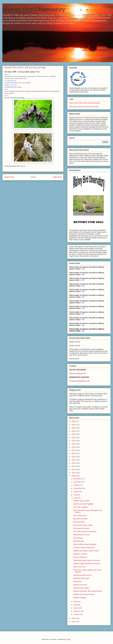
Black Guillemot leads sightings (85, 544)
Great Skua (77, 581)
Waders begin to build (81, 501)
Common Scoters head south (84, 548)
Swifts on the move (80, 585)
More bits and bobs (80, 519)
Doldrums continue (80, 554)
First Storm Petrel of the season (85, 531)
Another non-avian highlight (83, 504)
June (76, 498)
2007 (74, 622)
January (77, 614)
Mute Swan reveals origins (83, 525)
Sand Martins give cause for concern (87, 560)
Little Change (78, 538)
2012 (74, 466)
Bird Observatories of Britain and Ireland (84, 107)
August (76, 491)
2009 (74, 476)
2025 (74, 425)
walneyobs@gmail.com (78, 373)
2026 (74, 421)
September (78, 488)
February (77, 611)
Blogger (68, 639)
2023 (74, 431)
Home (33, 177)
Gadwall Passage (80, 598)
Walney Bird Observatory (34, 9)
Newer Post (9, 177)
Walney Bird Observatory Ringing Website (85, 103)
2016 (74, 453)
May (75, 602)
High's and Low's (79, 567)
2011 (74, 470)
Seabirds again (79, 541)
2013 (74, 463)
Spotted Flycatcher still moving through (87, 591)
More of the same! (80, 516)
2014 (74, 460)
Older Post (57, 177)
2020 (74, 441)
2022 (74, 434)
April (75, 605)
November (78, 482)
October (77, 485)
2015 (74, 457)
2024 (74, 428)
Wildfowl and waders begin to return (86, 551)
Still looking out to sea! (82, 535)
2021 (74, 438)
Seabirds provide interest (82, 575)
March (76, 608)
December (78, 479)
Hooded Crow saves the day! (84, 594)
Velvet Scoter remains (81, 528)
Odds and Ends (79, 522)
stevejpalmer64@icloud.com (80, 381)
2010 (74, 473)
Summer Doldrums (80, 557)
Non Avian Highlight (80, 507)
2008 (74, 618)
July (75, 495)
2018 (74, 447)
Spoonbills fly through (81, 578)
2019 (74, 444)
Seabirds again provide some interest (87, 564)
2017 (74, 450)
